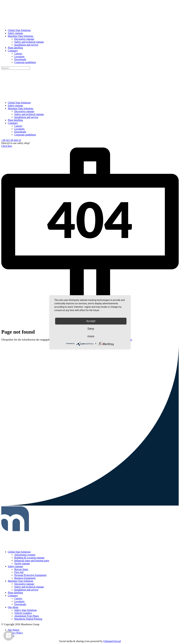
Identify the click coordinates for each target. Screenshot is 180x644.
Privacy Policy (15, 633)
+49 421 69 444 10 (11, 140)
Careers (18, 54)
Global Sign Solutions (19, 30)
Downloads (20, 59)
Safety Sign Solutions (26, 610)
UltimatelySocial (112, 641)
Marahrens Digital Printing (28, 619)
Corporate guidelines (25, 62)
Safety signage (15, 33)
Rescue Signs (21, 569)
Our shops (13, 607)
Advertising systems (25, 555)
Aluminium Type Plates (27, 616)
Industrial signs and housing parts (32, 561)
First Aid (19, 572)
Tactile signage (22, 563)
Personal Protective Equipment (30, 575)
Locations (19, 56)
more (91, 336)
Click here (7, 146)
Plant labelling (15, 48)
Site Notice (14, 630)
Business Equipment (25, 578)
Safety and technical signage (29, 42)
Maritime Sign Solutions (21, 36)
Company (13, 51)
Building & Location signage (29, 558)
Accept (91, 321)
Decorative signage (24, 39)
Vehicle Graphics (23, 613)
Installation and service (26, 45)
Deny (91, 329)
